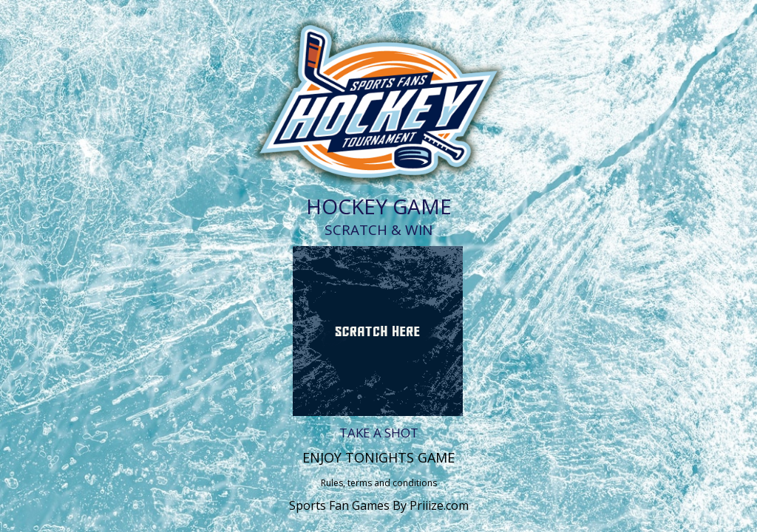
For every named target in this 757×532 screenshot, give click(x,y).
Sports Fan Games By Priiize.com (379, 505)
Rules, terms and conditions (379, 483)
